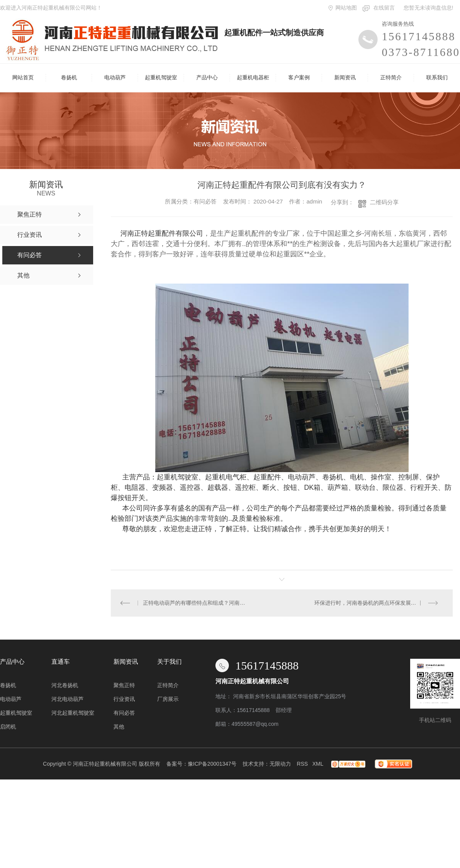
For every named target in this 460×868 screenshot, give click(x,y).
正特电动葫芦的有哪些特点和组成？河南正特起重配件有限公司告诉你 (196, 603)
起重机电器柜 (253, 77)
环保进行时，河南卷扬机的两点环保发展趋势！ (371, 603)
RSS (302, 764)
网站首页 (23, 77)
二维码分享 (384, 202)
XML (318, 764)
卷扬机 (69, 77)
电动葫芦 (115, 77)
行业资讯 (124, 699)
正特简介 (391, 77)
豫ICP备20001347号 (212, 764)
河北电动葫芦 (67, 699)
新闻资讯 (345, 77)
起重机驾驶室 (161, 77)
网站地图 (346, 8)
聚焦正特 (124, 685)
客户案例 (299, 77)
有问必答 (124, 713)
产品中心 (207, 77)
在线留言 (384, 8)
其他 (119, 727)
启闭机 (8, 727)
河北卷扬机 (65, 685)
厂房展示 (168, 699)
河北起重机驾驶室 (73, 713)
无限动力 (280, 764)
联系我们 (437, 77)
